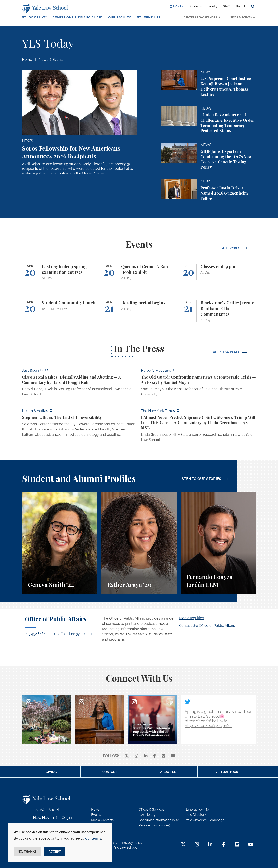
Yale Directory (196, 815)
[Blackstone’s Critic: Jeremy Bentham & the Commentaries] (218, 311)
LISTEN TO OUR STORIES (200, 479)
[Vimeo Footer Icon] (237, 845)
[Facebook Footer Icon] (224, 845)
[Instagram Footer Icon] (197, 845)
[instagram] (136, 756)
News (95, 809)
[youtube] (173, 756)
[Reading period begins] (139, 311)
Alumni (240, 6)
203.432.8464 (35, 634)
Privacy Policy (132, 843)
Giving (51, 772)
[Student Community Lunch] (60, 311)
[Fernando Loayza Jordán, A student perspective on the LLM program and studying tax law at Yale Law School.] (218, 543)
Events (96, 815)
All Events (231, 248)
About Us (168, 772)
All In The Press (227, 352)
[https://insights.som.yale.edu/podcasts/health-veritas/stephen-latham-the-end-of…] (80, 424)
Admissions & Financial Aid (78, 17)
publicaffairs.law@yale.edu (70, 634)
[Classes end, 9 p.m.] (218, 272)
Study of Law (34, 17)
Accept (55, 852)
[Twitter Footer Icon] (183, 845)
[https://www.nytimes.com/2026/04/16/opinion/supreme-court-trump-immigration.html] (198, 426)
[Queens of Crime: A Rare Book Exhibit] (139, 272)
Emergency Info (197, 809)
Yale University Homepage (205, 820)
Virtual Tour (227, 772)
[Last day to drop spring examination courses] (60, 272)
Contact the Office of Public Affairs (207, 625)
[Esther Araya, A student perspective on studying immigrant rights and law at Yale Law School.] (139, 543)
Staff (226, 6)
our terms (93, 838)
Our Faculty (120, 17)
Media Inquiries (192, 618)
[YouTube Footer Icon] (251, 845)
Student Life (149, 17)
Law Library (147, 815)
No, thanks (27, 852)
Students (196, 6)
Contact (110, 772)
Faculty (212, 6)
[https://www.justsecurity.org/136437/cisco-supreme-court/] (80, 383)
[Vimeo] (163, 756)
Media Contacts (102, 820)
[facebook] (154, 756)
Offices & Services (151, 809)
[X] (127, 756)
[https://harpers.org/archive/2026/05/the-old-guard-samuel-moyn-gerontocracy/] (198, 383)
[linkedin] (146, 756)
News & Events (241, 17)
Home (27, 59)
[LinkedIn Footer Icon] (210, 845)
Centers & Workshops (200, 17)
